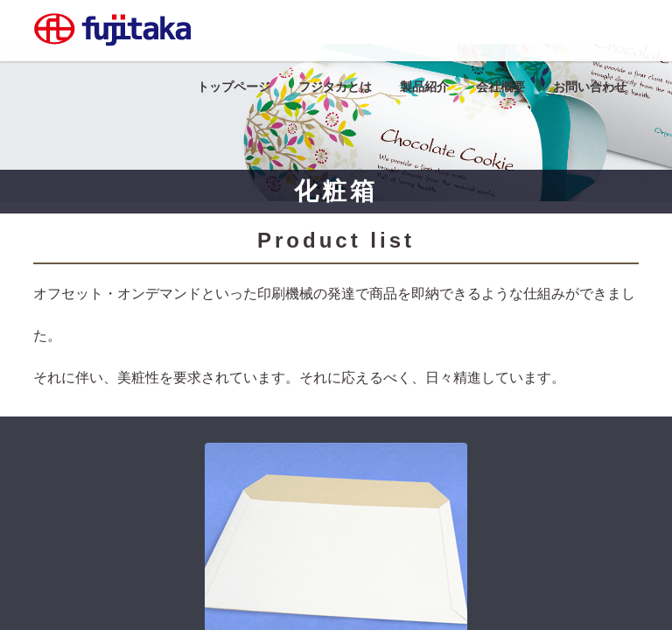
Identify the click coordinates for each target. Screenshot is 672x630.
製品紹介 (424, 87)
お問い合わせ (590, 87)
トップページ (234, 87)
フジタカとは (335, 87)
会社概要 (500, 87)
